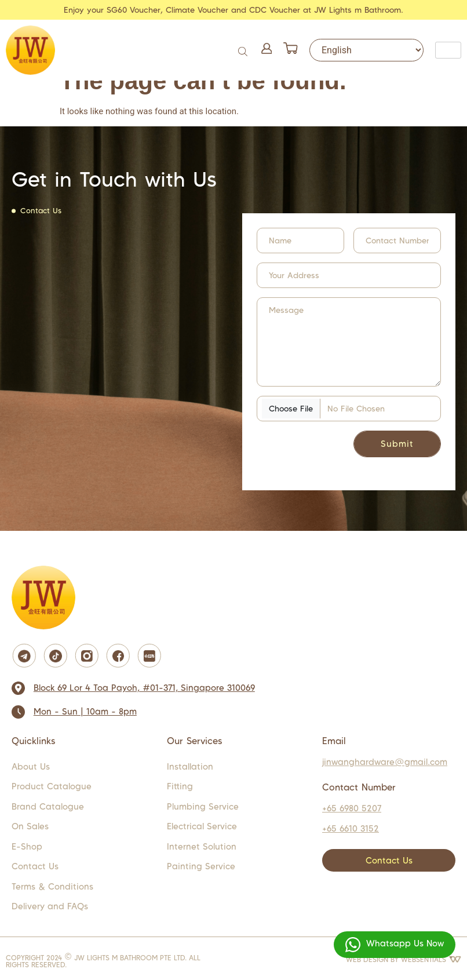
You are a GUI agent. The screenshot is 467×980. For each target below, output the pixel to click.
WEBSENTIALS (431, 959)
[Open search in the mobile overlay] (244, 50)
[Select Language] (366, 50)
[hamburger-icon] (448, 50)
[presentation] (327, 449)
